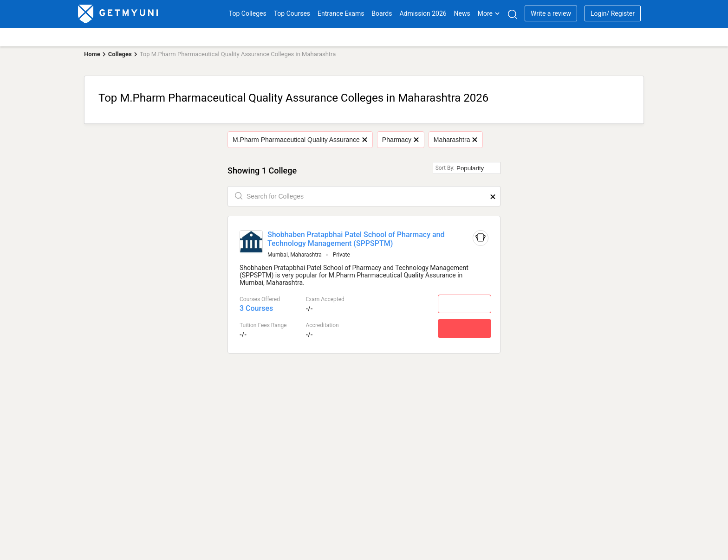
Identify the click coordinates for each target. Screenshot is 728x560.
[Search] (512, 14)
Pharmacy (400, 140)
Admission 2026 (423, 13)
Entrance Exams (341, 13)
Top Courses (292, 13)
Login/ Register (613, 13)
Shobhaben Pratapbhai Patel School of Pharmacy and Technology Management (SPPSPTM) (356, 239)
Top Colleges (248, 13)
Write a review (551, 13)
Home (92, 54)
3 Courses (256, 308)
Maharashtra (455, 140)
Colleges (120, 54)
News (462, 13)
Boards (382, 13)
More (489, 13)
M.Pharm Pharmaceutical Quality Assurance (300, 140)
